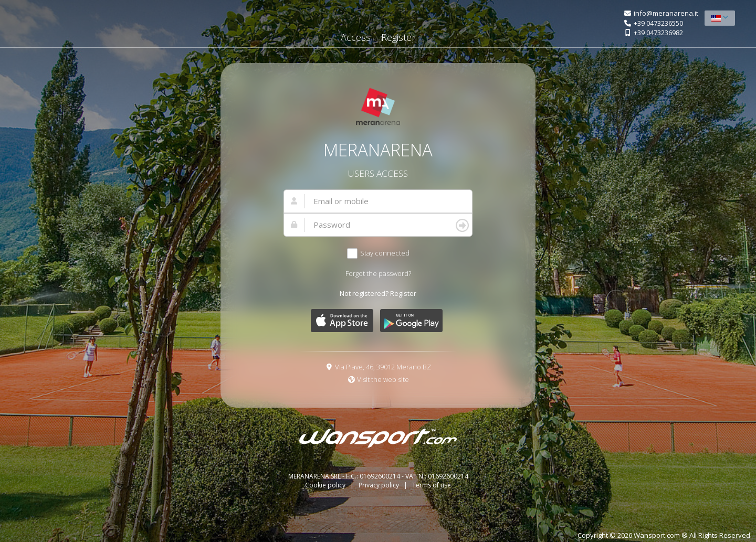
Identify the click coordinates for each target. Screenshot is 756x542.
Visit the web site (383, 379)
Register (398, 37)
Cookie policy (326, 485)
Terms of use (432, 485)
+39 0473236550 (658, 23)
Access (356, 37)
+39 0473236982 (658, 33)
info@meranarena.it (666, 13)
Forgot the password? (378, 273)
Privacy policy (380, 485)
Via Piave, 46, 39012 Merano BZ (383, 367)
